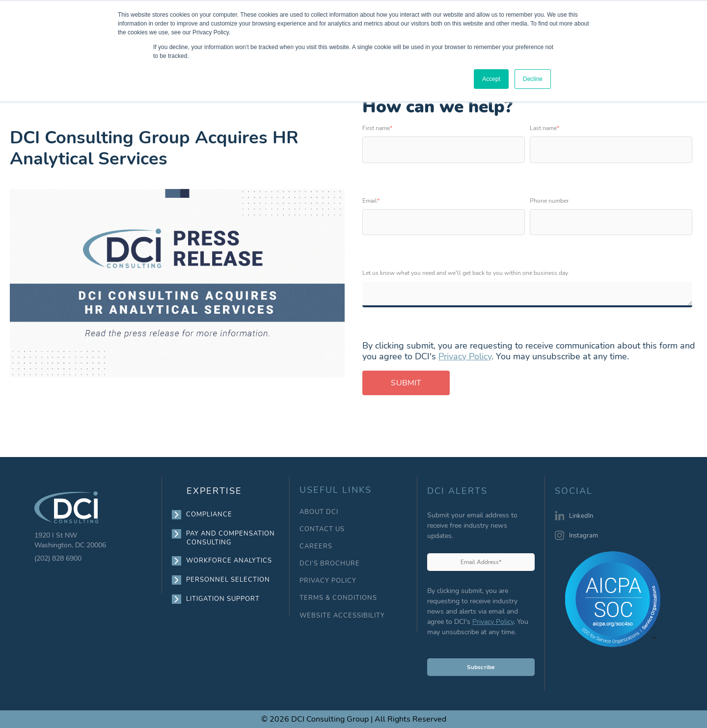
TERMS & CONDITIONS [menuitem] (338, 598)
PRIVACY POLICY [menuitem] (328, 581)
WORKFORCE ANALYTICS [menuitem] (229, 561)
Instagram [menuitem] (584, 536)
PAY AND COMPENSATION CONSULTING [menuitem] (231, 538)
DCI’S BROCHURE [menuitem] (330, 564)
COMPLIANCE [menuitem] (209, 514)
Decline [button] (533, 79)
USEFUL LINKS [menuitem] (336, 490)
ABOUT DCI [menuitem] (319, 512)
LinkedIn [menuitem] (581, 516)
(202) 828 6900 (58, 558)
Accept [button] (491, 79)
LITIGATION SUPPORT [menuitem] (223, 599)
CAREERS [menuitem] (316, 547)
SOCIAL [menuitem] (574, 491)
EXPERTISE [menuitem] (214, 491)
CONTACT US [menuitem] (322, 529)
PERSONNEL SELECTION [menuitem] (228, 580)
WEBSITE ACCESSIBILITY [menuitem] (342, 616)
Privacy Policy (465, 356)
